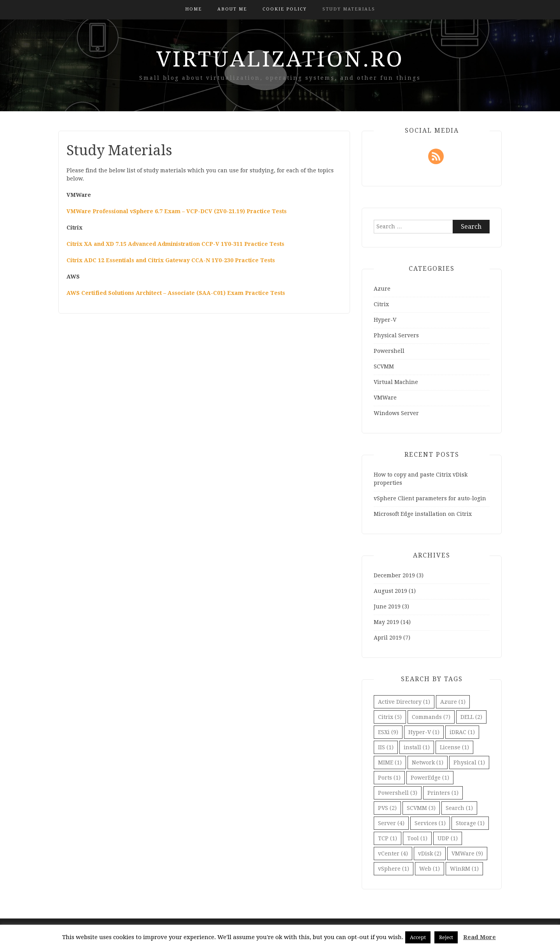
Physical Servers (396, 335)
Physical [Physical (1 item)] (469, 762)
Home (193, 9)
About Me (232, 9)
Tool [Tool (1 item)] (417, 838)
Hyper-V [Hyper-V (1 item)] (424, 732)
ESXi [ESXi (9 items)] (388, 732)
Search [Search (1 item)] (459, 808)
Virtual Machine (396, 382)
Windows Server (396, 413)
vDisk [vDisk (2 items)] (430, 854)
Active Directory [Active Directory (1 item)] (404, 702)
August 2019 (390, 591)
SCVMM (384, 366)
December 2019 (394, 575)
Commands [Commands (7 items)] (431, 717)
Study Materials (349, 9)
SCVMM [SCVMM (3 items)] (421, 808)
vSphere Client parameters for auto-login (430, 498)
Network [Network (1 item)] (428, 762)
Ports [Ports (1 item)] (389, 778)
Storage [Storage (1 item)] (470, 823)
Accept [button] (418, 937)
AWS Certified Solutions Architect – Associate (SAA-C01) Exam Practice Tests (176, 293)
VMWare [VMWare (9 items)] (467, 854)
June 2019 (387, 606)
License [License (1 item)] (454, 747)
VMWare (385, 398)
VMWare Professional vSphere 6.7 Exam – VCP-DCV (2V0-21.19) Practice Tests (177, 211)
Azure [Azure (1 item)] (453, 702)
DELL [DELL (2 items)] (471, 717)
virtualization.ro (280, 59)
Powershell (389, 351)
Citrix (381, 304)
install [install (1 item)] (417, 747)
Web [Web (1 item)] (430, 869)
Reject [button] (446, 937)
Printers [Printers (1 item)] (443, 793)
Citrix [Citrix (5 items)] (390, 717)
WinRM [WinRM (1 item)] (464, 869)
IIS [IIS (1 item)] (386, 747)
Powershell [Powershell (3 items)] (398, 793)
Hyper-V (385, 320)
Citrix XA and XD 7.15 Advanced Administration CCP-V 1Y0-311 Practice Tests (175, 244)
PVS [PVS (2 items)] (387, 808)
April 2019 (388, 638)
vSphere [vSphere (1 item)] (394, 869)
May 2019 (386, 622)
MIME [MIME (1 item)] (390, 762)
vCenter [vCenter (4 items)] (393, 854)
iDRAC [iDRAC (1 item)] (462, 732)
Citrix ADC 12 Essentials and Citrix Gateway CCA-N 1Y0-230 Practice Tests (171, 260)
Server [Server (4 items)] (391, 823)
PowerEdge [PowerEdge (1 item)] (430, 778)
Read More (479, 937)
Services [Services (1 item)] (430, 823)
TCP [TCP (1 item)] (388, 838)
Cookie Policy (285, 9)
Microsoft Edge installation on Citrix (423, 514)
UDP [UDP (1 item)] (448, 838)
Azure (382, 289)
